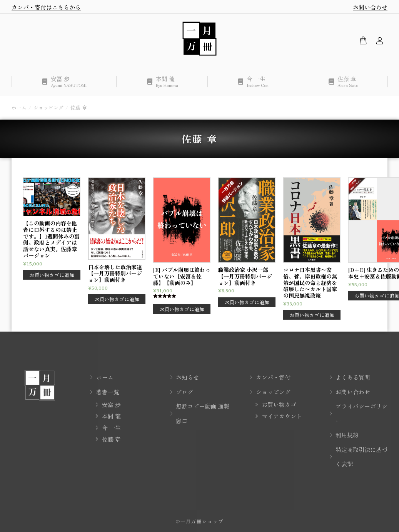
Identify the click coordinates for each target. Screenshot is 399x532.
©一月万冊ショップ (200, 521)
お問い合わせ (370, 7)
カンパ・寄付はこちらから (46, 7)
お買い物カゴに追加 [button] (52, 275)
